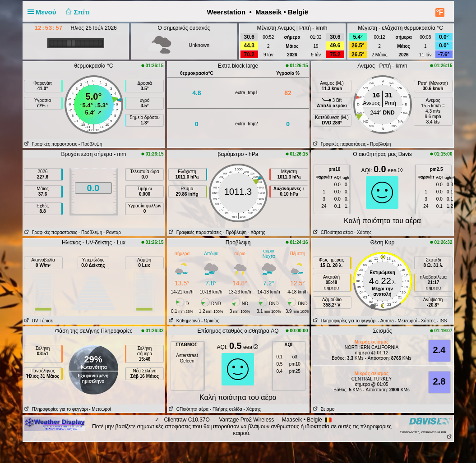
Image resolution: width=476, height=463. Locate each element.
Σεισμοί (324, 409)
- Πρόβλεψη (90, 144)
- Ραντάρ (112, 232)
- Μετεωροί (406, 321)
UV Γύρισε (38, 321)
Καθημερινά (184, 321)
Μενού (44, 12)
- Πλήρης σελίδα (226, 409)
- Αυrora (386, 321)
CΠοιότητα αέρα (333, 232)
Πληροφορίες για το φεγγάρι (344, 321)
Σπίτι (77, 12)
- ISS (442, 321)
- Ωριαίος (210, 321)
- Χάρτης (256, 232)
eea (395, 170)
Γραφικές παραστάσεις (50, 144)
